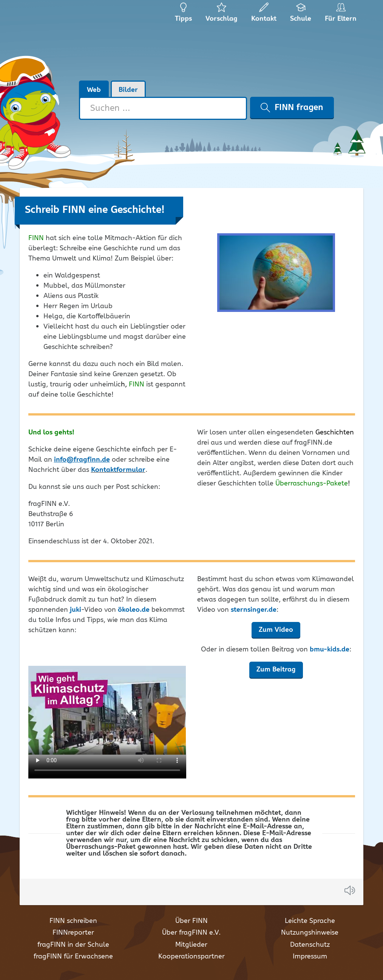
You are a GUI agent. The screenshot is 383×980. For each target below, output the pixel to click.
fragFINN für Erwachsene (73, 957)
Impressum (310, 957)
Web (94, 90)
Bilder (128, 90)
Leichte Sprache (310, 921)
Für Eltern (342, 15)
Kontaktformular (118, 470)
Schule (301, 15)
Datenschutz (310, 945)
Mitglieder (191, 945)
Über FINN (191, 921)
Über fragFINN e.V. (191, 933)
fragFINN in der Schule (73, 945)
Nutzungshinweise (310, 933)
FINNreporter (73, 933)
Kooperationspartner (191, 957)
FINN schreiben (73, 921)
